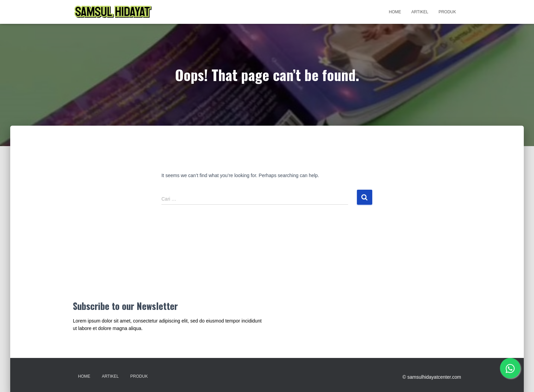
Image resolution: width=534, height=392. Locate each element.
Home (395, 12)
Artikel (420, 12)
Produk (447, 12)
